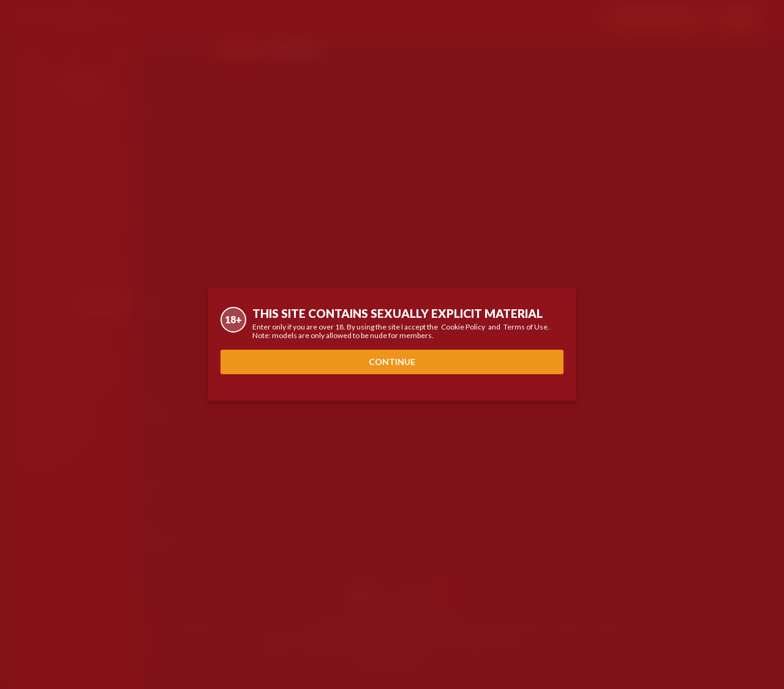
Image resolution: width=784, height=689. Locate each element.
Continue (392, 362)
